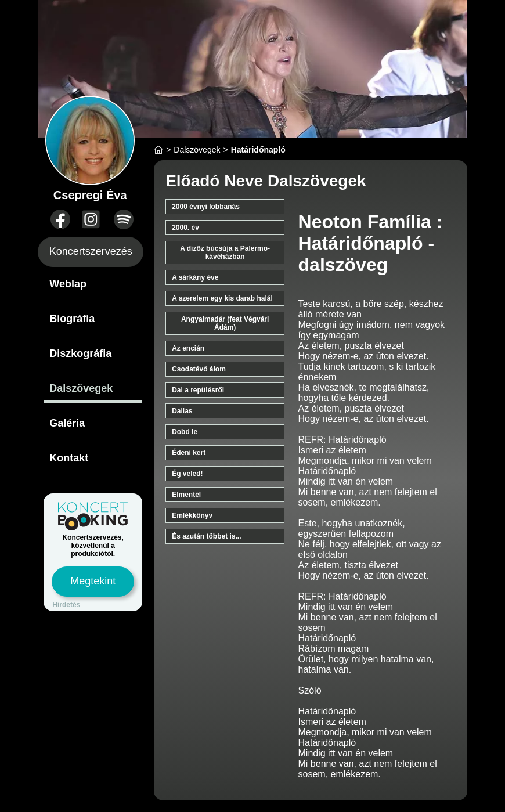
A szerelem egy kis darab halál (222, 298)
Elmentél (186, 495)
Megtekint (93, 581)
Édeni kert (189, 453)
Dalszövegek (81, 388)
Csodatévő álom (199, 369)
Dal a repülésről (198, 390)
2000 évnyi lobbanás (206, 207)
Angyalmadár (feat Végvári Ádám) (225, 323)
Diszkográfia (80, 353)
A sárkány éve (195, 277)
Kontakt (69, 458)
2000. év (185, 228)
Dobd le (185, 432)
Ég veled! (187, 474)
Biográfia (72, 319)
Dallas (182, 411)
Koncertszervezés (91, 251)
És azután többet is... (206, 536)
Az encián (188, 348)
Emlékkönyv (192, 515)
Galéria (67, 423)
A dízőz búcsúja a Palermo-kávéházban (225, 252)
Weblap (68, 284)
